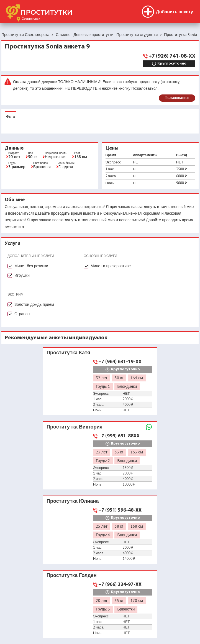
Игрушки (22, 275)
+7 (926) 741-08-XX (172, 56)
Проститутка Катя (68, 352)
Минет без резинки (31, 266)
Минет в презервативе (111, 266)
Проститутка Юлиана (73, 501)
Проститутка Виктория (75, 427)
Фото (11, 117)
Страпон (22, 314)
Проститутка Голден (72, 575)
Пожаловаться (177, 98)
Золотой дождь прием (34, 304)
